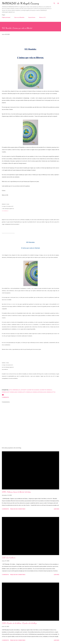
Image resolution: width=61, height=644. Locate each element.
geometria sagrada (33, 390)
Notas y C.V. (42, 17)
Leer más (56, 509)
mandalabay (14, 392)
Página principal (6, 17)
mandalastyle (51, 392)
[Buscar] (54, 3)
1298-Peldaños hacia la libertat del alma (16, 492)
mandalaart (6, 392)
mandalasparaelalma (39, 392)
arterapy (24, 390)
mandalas (29, 392)
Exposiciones (32, 17)
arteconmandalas (15, 390)
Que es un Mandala (19, 17)
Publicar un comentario (18, 509)
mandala (49, 390)
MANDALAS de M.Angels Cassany (20, 3)
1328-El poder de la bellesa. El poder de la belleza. (20, 623)
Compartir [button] (5, 397)
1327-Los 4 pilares (9, 558)
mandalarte (22, 392)
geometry (43, 390)
